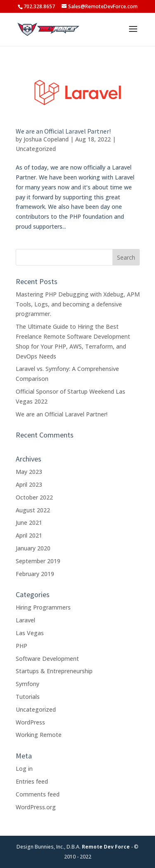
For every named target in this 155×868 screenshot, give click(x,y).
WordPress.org (36, 807)
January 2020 (33, 548)
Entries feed (32, 781)
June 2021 (29, 522)
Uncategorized (36, 149)
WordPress (30, 722)
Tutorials (28, 697)
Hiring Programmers (43, 607)
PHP (21, 646)
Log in (24, 769)
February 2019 (35, 574)
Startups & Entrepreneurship (54, 671)
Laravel (25, 620)
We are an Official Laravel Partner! (63, 131)
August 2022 (33, 510)
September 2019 (38, 561)
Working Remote (39, 735)
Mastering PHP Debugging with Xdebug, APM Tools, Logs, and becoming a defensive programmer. (78, 304)
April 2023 (29, 484)
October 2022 (34, 497)
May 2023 (29, 472)
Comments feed (38, 794)
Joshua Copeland (46, 139)
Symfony (27, 684)
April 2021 (29, 535)
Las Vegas (30, 633)
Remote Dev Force (106, 847)
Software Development (47, 659)
